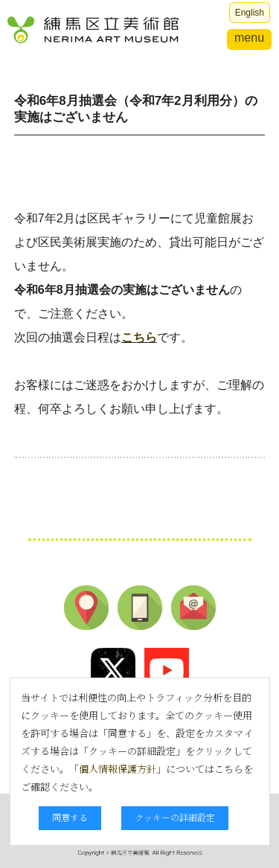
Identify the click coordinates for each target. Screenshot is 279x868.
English (250, 13)
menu (249, 38)
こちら (139, 337)
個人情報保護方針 (118, 769)
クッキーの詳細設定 (175, 817)
